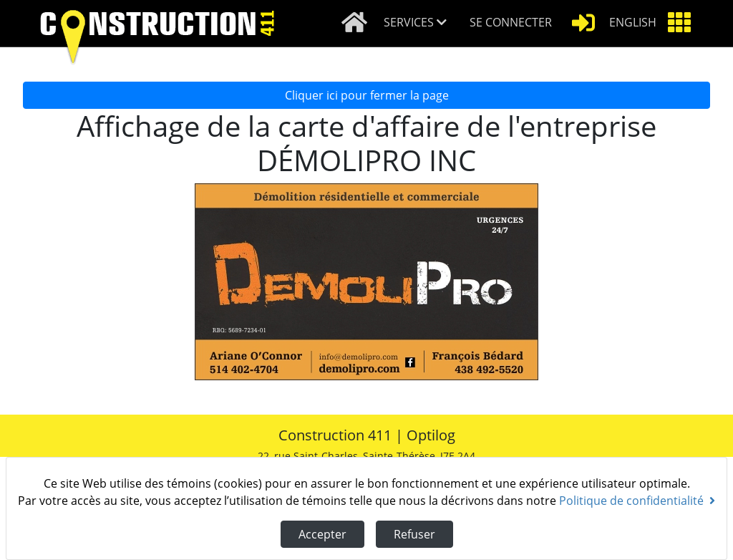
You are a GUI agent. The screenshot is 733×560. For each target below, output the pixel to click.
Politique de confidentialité (637, 501)
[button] (421, 23)
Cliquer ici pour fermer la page (367, 95)
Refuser (414, 534)
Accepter (322, 534)
